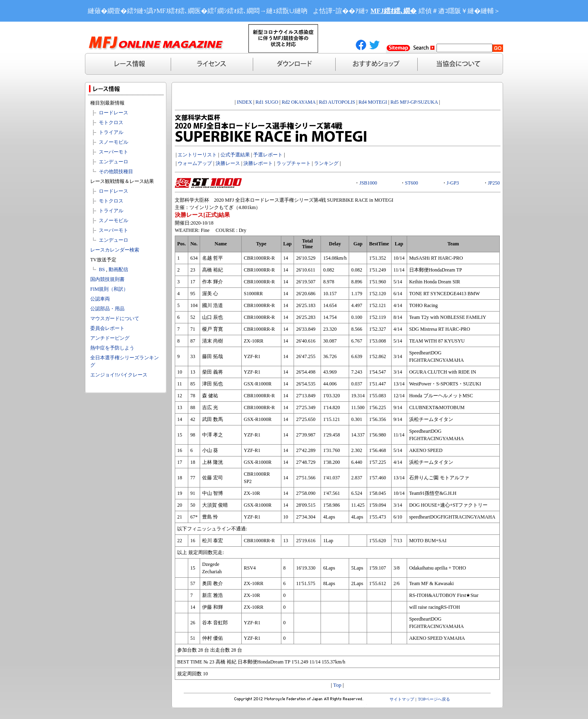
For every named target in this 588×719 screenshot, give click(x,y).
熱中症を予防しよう (112, 348)
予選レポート (268, 155)
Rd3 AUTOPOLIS (337, 102)
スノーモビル (114, 142)
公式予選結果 (235, 155)
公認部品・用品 (107, 309)
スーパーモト (114, 152)
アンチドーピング (110, 338)
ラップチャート (294, 163)
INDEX (244, 102)
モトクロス (111, 122)
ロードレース (114, 113)
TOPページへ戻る (434, 699)
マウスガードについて (115, 318)
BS (102, 269)
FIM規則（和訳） (109, 289)
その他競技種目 (116, 171)
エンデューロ (114, 162)
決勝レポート (258, 163)
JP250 (494, 183)
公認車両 (100, 299)
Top (337, 685)
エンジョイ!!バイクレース (119, 375)
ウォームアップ (195, 163)
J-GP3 (453, 183)
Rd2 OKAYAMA (299, 102)
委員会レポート (107, 328)
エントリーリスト (197, 155)
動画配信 (118, 269)
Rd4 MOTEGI (373, 102)
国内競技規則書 (107, 279)
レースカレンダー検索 (115, 250)
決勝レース (228, 163)
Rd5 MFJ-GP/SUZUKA (414, 102)
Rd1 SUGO (267, 102)
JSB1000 (368, 183)
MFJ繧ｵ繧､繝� (393, 11)
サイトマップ (402, 699)
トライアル (111, 132)
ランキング (326, 163)
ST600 (412, 183)
